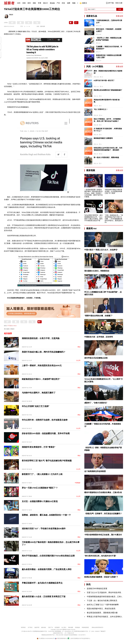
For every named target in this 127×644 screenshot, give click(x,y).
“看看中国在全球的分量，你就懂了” (99, 316)
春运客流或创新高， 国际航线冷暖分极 (102, 613)
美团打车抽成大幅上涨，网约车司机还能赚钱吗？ (44, 352)
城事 (69, 3)
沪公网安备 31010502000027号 (46, 638)
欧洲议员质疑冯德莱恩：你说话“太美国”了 (101, 577)
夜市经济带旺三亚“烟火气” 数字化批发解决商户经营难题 (47, 461)
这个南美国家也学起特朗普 (95, 471)
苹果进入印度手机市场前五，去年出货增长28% (105, 617)
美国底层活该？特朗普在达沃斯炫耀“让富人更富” (109, 56)
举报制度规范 (85, 627)
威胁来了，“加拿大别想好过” (96, 403)
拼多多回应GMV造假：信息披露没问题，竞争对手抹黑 (46, 433)
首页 (19, 3)
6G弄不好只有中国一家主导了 (104, 80)
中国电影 (78, 483)
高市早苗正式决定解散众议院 (96, 358)
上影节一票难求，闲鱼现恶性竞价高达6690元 (42, 365)
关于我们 (30, 627)
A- (25, 26)
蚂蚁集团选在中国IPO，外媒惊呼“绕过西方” (41, 379)
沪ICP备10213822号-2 (27, 631)
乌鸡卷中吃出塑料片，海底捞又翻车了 (39, 393)
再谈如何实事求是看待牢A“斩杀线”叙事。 (107, 101)
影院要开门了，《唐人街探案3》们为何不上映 (42, 474)
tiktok (15, 326)
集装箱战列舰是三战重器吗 (103, 138)
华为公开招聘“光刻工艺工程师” (36, 406)
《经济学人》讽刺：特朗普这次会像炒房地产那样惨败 (109, 39)
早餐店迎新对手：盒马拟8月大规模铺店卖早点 (42, 583)
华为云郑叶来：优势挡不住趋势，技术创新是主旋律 (45, 420)
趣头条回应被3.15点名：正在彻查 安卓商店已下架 (44, 596)
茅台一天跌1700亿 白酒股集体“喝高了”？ (40, 488)
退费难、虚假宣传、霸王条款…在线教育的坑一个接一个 (46, 515)
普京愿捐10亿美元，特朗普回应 (97, 271)
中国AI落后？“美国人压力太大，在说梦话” (101, 250)
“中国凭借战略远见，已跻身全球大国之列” (109, 21)
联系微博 (57, 627)
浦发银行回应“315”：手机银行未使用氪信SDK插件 (44, 529)
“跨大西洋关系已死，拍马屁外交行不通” (100, 556)
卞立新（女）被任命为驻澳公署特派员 (102, 601)
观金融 (52, 3)
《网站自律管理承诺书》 (97, 627)
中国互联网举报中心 (61, 638)
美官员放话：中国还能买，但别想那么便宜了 (109, 30)
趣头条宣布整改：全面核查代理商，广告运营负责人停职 (47, 569)
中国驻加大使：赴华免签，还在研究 (99, 337)
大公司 (78, 360)
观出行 (46, 3)
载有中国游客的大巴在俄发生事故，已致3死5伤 (103, 492)
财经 (29, 3)
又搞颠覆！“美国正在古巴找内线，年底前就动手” (109, 48)
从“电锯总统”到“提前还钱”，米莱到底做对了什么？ (108, 130)
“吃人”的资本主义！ (101, 109)
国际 (34, 3)
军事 (40, 3)
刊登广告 (50, 627)
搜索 (120, 9)
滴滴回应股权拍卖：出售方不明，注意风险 (41, 338)
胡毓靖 (11, 15)
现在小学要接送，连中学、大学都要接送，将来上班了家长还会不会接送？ (107, 120)
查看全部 (119, 16)
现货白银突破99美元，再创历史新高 (101, 609)
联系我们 (23, 627)
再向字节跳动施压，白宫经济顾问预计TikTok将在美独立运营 (48, 556)
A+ (29, 26)
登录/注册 (119, 3)
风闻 (24, 3)
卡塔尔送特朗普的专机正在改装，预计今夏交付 (103, 535)
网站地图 (71, 627)
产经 (58, 3)
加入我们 (64, 627)
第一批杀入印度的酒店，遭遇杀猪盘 (106, 157)
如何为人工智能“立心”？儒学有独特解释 (103, 605)
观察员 (84, 3)
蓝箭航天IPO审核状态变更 (97, 589)
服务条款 (44, 627)
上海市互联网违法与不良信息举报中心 (79, 638)
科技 (63, 3)
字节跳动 (10, 326)
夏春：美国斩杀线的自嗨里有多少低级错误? (108, 72)
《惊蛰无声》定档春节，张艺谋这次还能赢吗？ (103, 514)
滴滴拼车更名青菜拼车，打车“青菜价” (39, 447)
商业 (79, 347)
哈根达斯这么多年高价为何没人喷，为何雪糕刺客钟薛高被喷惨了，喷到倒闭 (108, 149)
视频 (74, 3)
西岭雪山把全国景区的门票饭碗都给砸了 (108, 90)
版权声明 (37, 627)
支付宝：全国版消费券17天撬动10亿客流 (40, 501)
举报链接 (77, 627)
